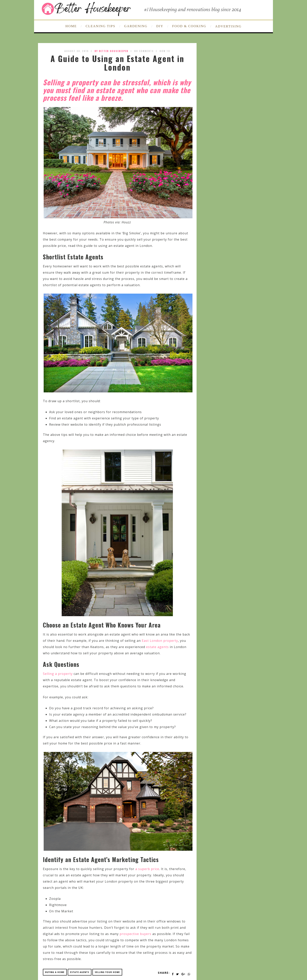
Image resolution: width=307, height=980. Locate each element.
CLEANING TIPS (100, 26)
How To (165, 51)
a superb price (147, 869)
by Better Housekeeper (112, 51)
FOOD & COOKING (189, 26)
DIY (160, 26)
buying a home (55, 972)
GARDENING (136, 26)
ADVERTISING (228, 26)
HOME (71, 26)
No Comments (144, 51)
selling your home (107, 972)
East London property (160, 641)
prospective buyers (135, 934)
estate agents (157, 647)
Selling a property (58, 674)
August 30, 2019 (77, 51)
